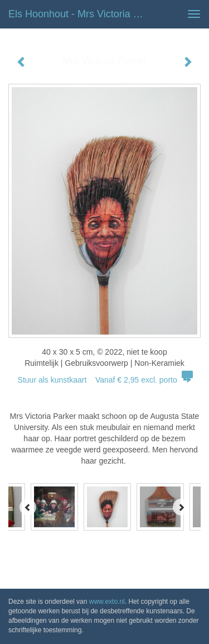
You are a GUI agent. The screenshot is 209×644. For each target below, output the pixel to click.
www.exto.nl (107, 602)
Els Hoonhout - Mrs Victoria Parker (80, 14)
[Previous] (28, 507)
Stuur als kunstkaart (105, 380)
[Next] (181, 507)
